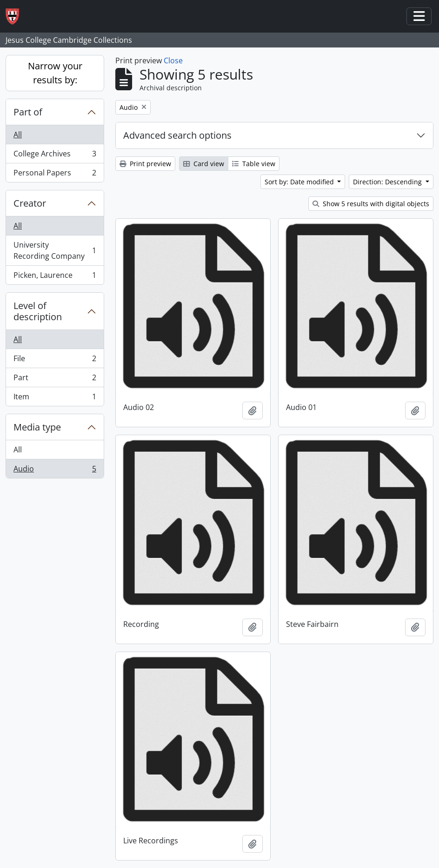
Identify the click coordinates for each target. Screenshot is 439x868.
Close (173, 61)
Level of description (38, 311)
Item (55, 398)
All (18, 135)
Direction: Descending (388, 182)
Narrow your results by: (55, 73)
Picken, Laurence (55, 277)
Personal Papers (55, 175)
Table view (254, 164)
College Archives (55, 156)
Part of (28, 112)
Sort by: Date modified (300, 182)
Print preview (145, 164)
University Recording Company (55, 250)
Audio (55, 471)
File (55, 360)
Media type (37, 427)
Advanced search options (177, 135)
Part (55, 380)
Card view (204, 164)
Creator (30, 203)
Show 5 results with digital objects (371, 204)
